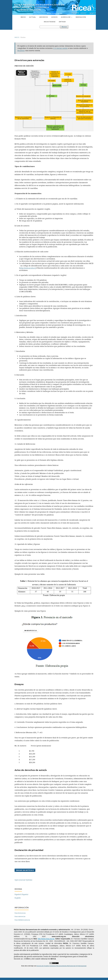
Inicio (23, 17)
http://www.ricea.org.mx (46, 939)
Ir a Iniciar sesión (60, 48)
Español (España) (21, 894)
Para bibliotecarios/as (22, 920)
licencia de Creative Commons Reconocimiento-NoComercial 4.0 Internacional (62, 966)
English (18, 898)
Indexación (81, 17)
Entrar (62, 22)
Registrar (21, 51)
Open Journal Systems (23, 880)
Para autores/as (20, 916)
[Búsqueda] (50, 27)
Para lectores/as (20, 913)
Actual (32, 17)
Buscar (64, 27)
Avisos (54, 17)
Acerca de (66, 17)
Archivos (44, 17)
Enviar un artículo (25, 870)
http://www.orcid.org (28, 268)
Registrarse (50, 22)
